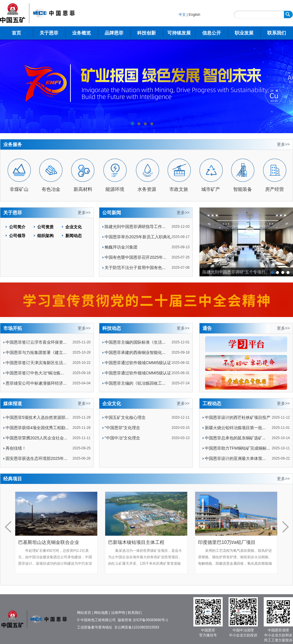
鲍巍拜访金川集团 (121, 247)
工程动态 (212, 404)
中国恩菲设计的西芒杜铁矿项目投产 (238, 417)
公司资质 (45, 227)
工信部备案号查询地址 (95, 627)
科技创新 (146, 33)
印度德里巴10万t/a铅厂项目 (227, 542)
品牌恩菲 (114, 33)
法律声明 (118, 613)
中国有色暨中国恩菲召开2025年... (136, 257)
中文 (182, 15)
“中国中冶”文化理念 (122, 438)
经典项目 (13, 479)
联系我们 (277, 33)
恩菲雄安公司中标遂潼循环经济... (36, 383)
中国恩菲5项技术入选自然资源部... (37, 417)
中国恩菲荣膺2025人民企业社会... (36, 438)
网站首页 (84, 613)
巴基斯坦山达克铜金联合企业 (49, 542)
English (194, 15)
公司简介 (17, 227)
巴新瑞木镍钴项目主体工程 (136, 542)
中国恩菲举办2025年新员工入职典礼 (138, 237)
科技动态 (112, 328)
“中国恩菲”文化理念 (122, 428)
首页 (16, 33)
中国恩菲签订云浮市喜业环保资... (36, 342)
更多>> (283, 144)
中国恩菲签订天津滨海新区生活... (36, 363)
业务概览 (81, 33)
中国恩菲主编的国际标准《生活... (135, 342)
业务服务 (13, 144)
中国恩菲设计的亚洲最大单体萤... (235, 458)
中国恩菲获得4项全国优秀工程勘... (37, 428)
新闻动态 (74, 236)
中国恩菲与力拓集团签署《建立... (36, 352)
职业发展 (244, 33)
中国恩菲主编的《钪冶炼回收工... (135, 383)
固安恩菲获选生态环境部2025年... (36, 458)
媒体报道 (13, 404)
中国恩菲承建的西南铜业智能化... (135, 352)
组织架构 (45, 236)
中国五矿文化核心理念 (125, 417)
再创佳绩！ (16, 448)
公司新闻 (112, 213)
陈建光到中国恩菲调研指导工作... (135, 227)
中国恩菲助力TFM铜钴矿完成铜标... (237, 448)
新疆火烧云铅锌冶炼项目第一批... (235, 428)
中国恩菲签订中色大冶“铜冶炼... (35, 373)
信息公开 (212, 33)
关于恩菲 (49, 33)
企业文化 (74, 227)
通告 (207, 328)
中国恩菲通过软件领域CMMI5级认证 (138, 363)
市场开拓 (13, 328)
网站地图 (101, 613)
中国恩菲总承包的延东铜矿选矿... (235, 438)
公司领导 (17, 236)
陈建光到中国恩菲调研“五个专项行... (236, 272)
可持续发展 (179, 33)
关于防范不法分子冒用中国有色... (135, 268)
